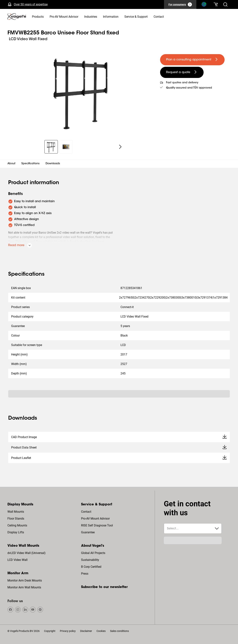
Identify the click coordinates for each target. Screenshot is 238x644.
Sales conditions (119, 631)
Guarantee (88, 532)
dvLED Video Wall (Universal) (26, 553)
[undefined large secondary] (182, 72)
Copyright (50, 631)
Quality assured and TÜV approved (189, 88)
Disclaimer (86, 631)
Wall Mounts (16, 512)
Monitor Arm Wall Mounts (24, 587)
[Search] (204, 5)
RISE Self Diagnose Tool (97, 525)
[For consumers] (180, 4)
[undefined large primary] (192, 60)
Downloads (53, 164)
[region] (81, 92)
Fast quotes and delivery (182, 83)
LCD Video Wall (17, 560)
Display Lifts (16, 532)
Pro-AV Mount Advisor (95, 519)
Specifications (30, 164)
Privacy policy (68, 631)
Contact (86, 512)
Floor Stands (16, 519)
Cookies (101, 631)
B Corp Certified (91, 567)
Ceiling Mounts (17, 525)
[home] (17, 17)
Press (85, 574)
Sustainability (90, 560)
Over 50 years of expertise (31, 4)
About (11, 164)
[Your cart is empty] (216, 4)
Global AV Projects (93, 553)
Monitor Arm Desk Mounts (25, 580)
